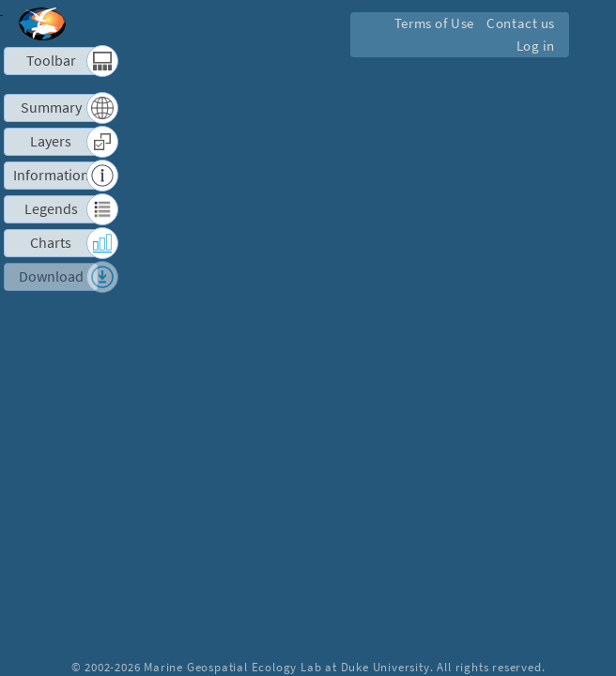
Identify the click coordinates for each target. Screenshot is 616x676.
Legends (51, 208)
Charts (51, 242)
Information (51, 175)
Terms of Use (437, 23)
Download (51, 276)
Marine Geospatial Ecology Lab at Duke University (286, 667)
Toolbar (51, 60)
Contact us (522, 23)
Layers (51, 141)
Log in (536, 46)
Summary (51, 107)
